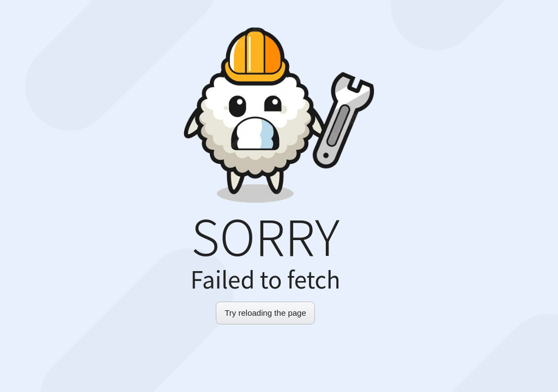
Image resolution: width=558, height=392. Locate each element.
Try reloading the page (265, 313)
